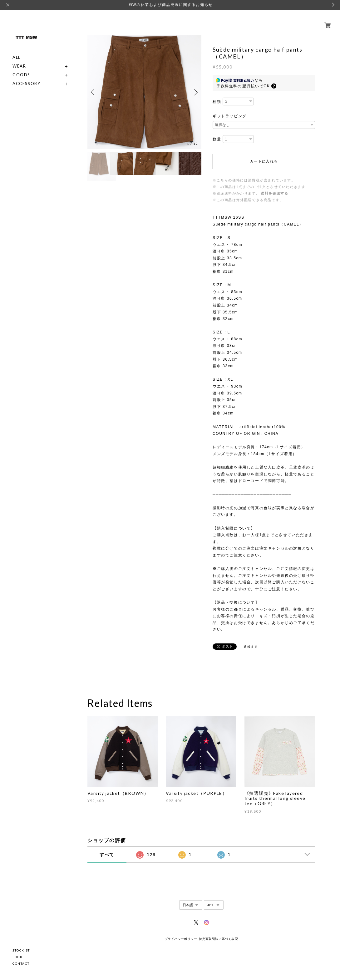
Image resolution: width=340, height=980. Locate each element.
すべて (107, 855)
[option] (144, 92)
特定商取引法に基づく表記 (218, 939)
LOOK (17, 957)
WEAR (19, 59)
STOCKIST (21, 950)
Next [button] (195, 92)
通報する (251, 647)
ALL (17, 50)
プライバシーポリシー (181, 939)
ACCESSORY (26, 76)
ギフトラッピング (230, 116)
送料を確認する (274, 193)
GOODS (21, 68)
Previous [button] (94, 92)
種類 (217, 102)
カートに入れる (264, 161)
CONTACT (21, 963)
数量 (217, 139)
